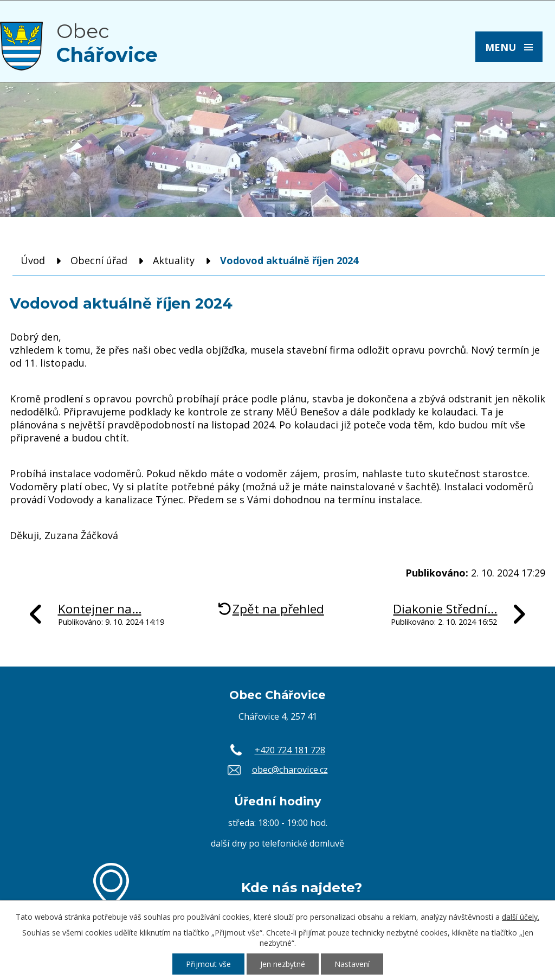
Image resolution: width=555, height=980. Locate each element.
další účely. (521, 917)
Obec (107, 43)
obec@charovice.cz (290, 770)
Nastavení (352, 964)
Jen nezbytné (283, 964)
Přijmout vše (208, 964)
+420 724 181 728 (290, 750)
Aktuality (174, 260)
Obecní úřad (99, 260)
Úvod (33, 260)
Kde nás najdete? (302, 887)
